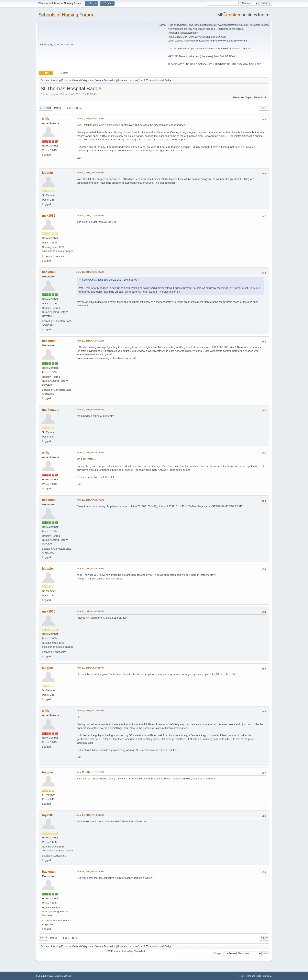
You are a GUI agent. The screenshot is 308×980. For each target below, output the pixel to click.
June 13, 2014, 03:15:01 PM (90, 711)
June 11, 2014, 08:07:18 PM (90, 119)
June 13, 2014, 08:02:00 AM (90, 410)
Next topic (261, 97)
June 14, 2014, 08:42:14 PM (90, 871)
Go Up (43, 938)
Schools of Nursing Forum (66, 15)
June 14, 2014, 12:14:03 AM (90, 815)
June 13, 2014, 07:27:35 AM (90, 341)
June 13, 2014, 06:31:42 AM (90, 272)
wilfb (46, 119)
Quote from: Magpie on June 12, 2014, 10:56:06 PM (110, 280)
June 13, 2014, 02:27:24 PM (90, 668)
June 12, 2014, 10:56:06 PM (90, 173)
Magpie (47, 173)
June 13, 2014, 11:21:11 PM (90, 772)
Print (264, 108)
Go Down (45, 108)
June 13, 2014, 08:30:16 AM (90, 452)
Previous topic (242, 97)
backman (134, 80)
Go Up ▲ (267, 976)
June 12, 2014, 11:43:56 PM (90, 216)
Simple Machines (63, 976)
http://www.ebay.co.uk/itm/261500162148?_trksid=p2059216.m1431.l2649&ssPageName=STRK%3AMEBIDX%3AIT (175, 506)
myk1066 (49, 216)
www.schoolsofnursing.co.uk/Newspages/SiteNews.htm (219, 41)
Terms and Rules (253, 976)
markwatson (51, 410)
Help (241, 976)
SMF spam (114, 951)
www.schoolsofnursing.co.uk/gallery (208, 37)
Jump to (218, 953)
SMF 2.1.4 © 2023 (45, 976)
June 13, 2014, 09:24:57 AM (90, 500)
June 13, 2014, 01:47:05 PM (90, 611)
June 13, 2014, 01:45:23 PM (90, 568)
